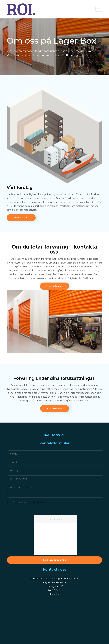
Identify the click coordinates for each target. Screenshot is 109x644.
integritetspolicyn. (30, 502)
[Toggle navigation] (99, 9)
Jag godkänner (22, 502)
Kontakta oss (21, 218)
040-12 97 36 (55, 435)
